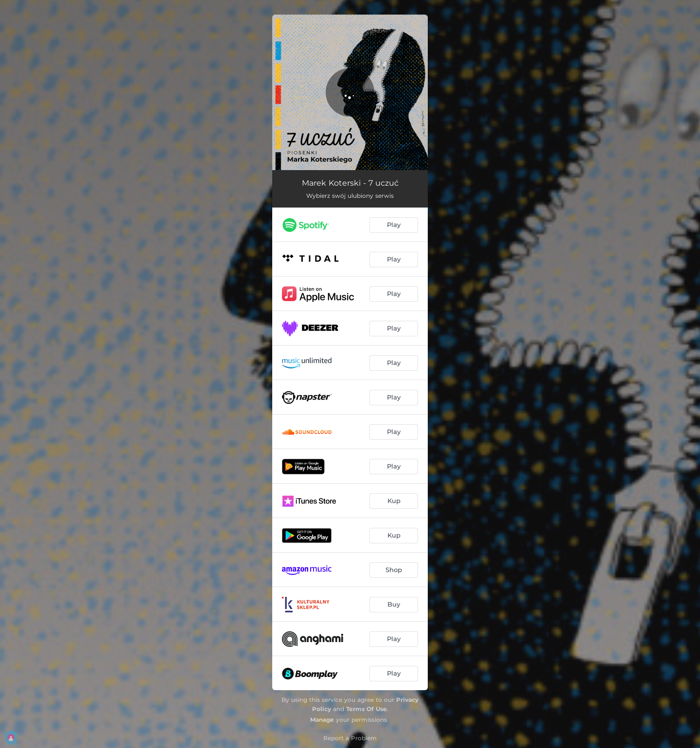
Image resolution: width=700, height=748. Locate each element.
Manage (322, 720)
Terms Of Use (367, 709)
